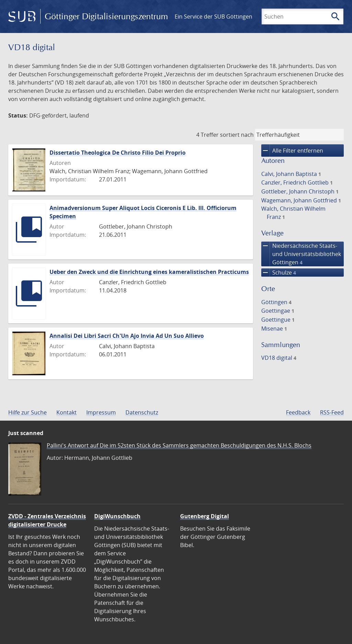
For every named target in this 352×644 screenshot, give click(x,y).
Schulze (279, 273)
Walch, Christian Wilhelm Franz (293, 213)
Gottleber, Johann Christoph (300, 191)
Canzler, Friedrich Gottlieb (297, 182)
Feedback (298, 412)
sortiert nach (237, 135)
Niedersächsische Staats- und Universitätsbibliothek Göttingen (301, 254)
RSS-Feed (332, 412)
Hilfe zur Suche (27, 412)
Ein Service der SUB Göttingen (213, 16)
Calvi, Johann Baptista (291, 174)
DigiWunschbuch (117, 516)
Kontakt (67, 412)
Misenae (274, 329)
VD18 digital (279, 358)
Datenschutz (142, 412)
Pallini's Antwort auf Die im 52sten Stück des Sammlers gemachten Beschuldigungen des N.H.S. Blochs (179, 445)
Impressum (101, 412)
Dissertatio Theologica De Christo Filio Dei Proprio (118, 153)
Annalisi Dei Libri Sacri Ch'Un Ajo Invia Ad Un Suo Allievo (127, 336)
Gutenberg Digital (205, 516)
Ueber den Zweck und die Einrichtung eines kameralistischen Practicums (149, 272)
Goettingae (278, 311)
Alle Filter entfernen (292, 151)
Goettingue (278, 320)
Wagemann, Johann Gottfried (301, 200)
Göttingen (276, 302)
